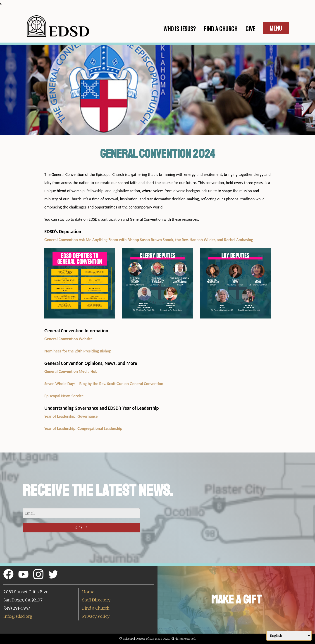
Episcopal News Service (64, 396)
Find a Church (96, 608)
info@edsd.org (18, 616)
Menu (276, 28)
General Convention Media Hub (71, 371)
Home (88, 592)
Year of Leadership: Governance (71, 416)
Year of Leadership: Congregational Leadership (83, 429)
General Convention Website (68, 339)
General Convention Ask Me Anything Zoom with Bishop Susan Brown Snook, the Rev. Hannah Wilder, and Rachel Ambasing (149, 240)
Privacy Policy (96, 616)
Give (250, 29)
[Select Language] (289, 636)
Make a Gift (236, 600)
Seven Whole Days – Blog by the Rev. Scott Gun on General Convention (104, 384)
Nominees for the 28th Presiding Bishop (78, 351)
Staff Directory (96, 600)
